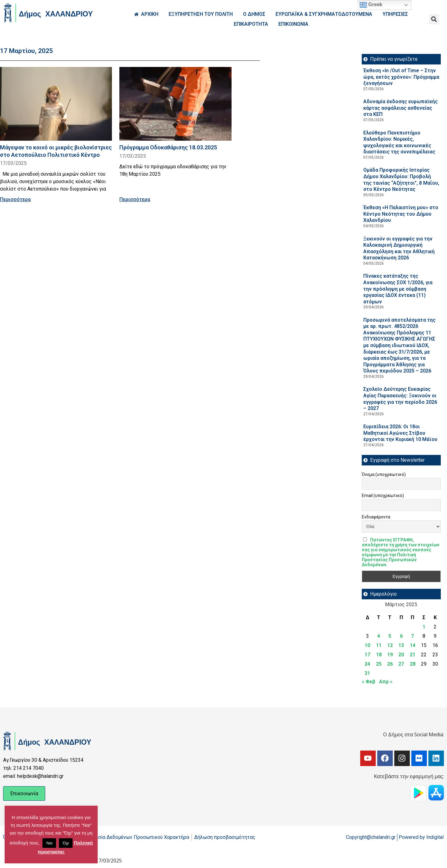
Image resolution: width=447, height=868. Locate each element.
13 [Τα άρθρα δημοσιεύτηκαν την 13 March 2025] (401, 645)
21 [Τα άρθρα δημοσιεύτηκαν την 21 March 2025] (413, 655)
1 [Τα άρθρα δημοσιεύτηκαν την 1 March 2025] (424, 627)
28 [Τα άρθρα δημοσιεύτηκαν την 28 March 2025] (413, 664)
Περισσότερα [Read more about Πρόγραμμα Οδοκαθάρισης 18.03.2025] (135, 199)
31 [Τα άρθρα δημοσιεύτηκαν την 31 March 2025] (367, 673)
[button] (434, 19)
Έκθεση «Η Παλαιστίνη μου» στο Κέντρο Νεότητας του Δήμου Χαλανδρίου (401, 214)
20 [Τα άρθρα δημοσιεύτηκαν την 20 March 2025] (401, 655)
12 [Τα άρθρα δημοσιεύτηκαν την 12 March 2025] (390, 645)
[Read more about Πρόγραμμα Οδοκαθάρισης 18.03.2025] (175, 104)
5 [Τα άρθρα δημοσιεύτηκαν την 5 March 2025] (390, 636)
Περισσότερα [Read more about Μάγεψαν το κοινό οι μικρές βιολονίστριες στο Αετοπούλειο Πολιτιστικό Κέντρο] (15, 199)
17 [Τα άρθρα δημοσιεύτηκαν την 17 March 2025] (367, 655)
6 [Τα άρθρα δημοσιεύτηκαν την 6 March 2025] (401, 636)
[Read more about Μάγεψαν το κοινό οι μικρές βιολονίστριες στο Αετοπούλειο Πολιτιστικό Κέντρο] (56, 104)
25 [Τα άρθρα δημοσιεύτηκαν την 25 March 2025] (379, 664)
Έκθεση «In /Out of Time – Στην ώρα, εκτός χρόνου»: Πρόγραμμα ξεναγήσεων (401, 77)
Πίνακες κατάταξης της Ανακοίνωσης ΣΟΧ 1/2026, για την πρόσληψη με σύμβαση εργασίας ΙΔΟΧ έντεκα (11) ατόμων (398, 289)
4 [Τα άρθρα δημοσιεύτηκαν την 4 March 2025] (379, 636)
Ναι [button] (49, 843)
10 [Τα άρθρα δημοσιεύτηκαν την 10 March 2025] (367, 645)
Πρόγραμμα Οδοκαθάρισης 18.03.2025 (168, 147)
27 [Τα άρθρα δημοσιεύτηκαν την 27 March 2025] (401, 664)
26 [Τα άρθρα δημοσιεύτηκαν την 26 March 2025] (390, 664)
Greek (371, 5)
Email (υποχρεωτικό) (383, 496)
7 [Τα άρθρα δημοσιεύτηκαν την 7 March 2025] (412, 636)
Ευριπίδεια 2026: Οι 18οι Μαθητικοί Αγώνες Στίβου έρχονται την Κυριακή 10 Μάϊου (400, 433)
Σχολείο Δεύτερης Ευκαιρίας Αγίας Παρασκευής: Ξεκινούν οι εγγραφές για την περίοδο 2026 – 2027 (400, 399)
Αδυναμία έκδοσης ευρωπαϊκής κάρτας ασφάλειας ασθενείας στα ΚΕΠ (401, 108)
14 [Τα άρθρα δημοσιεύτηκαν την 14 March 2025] (413, 645)
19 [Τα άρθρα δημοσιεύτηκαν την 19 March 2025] (390, 655)
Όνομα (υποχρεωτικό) (384, 474)
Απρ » (386, 682)
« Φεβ (369, 682)
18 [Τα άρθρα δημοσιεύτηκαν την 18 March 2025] (379, 655)
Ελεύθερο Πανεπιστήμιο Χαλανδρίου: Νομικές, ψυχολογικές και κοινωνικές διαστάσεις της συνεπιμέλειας (399, 142)
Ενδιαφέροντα (376, 517)
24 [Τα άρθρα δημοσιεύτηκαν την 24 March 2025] (367, 664)
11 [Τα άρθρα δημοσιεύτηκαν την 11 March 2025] (379, 645)
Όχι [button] (66, 843)
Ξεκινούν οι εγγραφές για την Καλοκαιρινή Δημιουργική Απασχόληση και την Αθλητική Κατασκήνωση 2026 (399, 248)
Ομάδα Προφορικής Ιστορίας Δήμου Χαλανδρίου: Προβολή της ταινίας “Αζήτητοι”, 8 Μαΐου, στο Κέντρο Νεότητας (401, 180)
